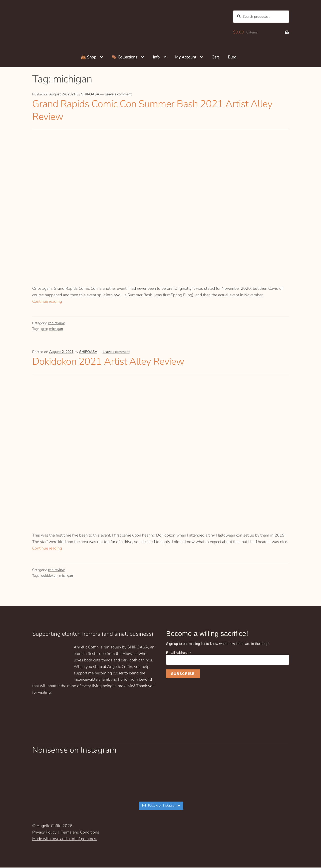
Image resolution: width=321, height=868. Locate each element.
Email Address (178, 653)
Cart (215, 58)
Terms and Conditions (80, 833)
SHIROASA (90, 95)
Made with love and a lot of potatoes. (65, 839)
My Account (186, 58)
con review (56, 324)
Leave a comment (118, 95)
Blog (232, 58)
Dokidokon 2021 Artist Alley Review (112, 362)
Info (156, 58)
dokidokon (49, 576)
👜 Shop (89, 58)
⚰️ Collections (125, 58)
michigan (56, 329)
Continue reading (47, 302)
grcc (44, 329)
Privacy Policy (44, 833)
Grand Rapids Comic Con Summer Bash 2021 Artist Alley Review (158, 111)
